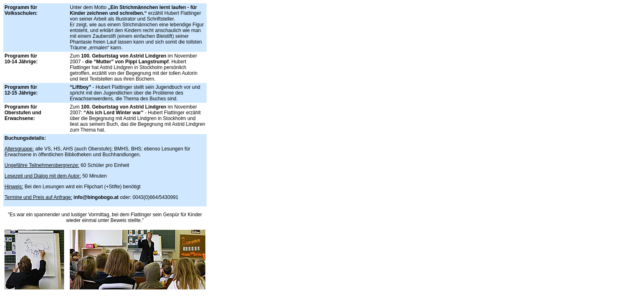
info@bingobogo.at (96, 197)
